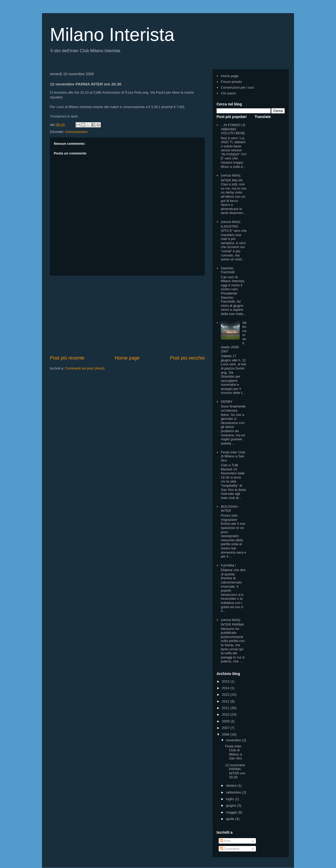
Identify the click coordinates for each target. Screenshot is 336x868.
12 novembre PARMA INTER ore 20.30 (235, 771)
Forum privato (231, 82)
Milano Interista (112, 35)
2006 (226, 734)
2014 (226, 688)
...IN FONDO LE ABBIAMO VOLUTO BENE (233, 129)
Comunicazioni (76, 132)
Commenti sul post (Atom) (85, 368)
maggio (232, 812)
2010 (226, 714)
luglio (230, 799)
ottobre (232, 786)
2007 (226, 728)
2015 (226, 681)
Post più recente (67, 358)
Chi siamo (228, 93)
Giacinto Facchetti (228, 270)
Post (225, 841)
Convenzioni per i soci (237, 87)
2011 (226, 708)
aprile (231, 819)
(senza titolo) (230, 175)
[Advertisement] (127, 315)
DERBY (227, 402)
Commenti (230, 849)
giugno (232, 805)
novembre (234, 740)
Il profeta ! (228, 565)
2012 (226, 701)
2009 (226, 721)
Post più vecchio (187, 358)
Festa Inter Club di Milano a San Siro (233, 456)
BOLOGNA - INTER (230, 509)
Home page (127, 358)
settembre (234, 792)
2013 (226, 695)
